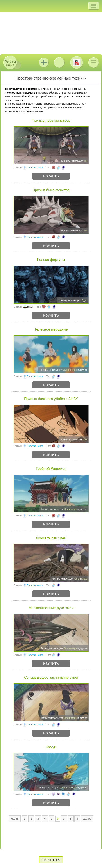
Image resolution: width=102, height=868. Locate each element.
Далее (87, 819)
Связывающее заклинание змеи (51, 677)
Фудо (84, 300)
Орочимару (70, 509)
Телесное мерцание (51, 329)
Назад (15, 819)
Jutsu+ (44, 62)
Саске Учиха (70, 370)
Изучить (51, 176)
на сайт (10, 63)
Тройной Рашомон (51, 469)
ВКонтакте (59, 62)
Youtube (77, 62)
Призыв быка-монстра (51, 190)
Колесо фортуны (51, 260)
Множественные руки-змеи (51, 608)
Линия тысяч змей (51, 538)
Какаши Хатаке (68, 788)
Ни (86, 161)
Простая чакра (35, 167)
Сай (85, 439)
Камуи (51, 747)
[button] (94, 6)
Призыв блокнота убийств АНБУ (51, 399)
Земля (30, 307)
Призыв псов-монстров (51, 120)
